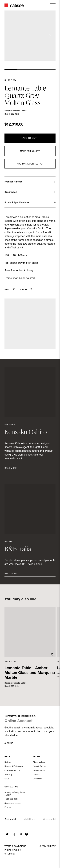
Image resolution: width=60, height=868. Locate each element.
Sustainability (39, 771)
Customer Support (12, 771)
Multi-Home (30, 820)
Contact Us (11, 787)
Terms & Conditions (15, 846)
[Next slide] (49, 36)
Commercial (49, 820)
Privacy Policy (13, 850)
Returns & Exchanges (14, 767)
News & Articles (40, 767)
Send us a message (13, 804)
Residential (10, 820)
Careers (36, 775)
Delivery (8, 763)
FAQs (7, 779)
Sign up (9, 743)
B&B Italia (15, 114)
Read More (11, 468)
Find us (8, 808)
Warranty (8, 775)
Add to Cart (30, 138)
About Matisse (39, 763)
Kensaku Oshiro (20, 111)
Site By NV (10, 854)
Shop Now (10, 80)
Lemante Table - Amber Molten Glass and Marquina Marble (30, 673)
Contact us (38, 779)
